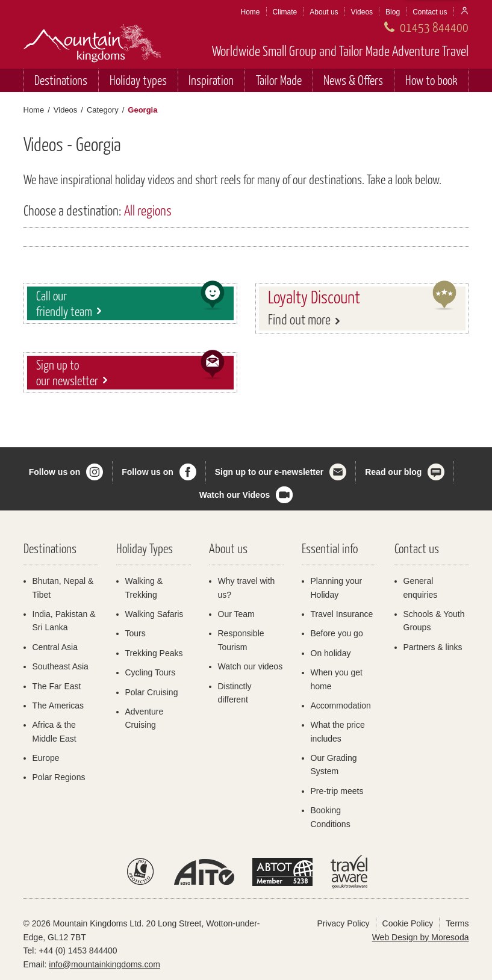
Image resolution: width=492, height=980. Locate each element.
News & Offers (353, 80)
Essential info (330, 548)
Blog (393, 12)
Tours (135, 633)
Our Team (236, 614)
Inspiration (211, 80)
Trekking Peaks (154, 653)
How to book (431, 80)
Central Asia (55, 647)
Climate (285, 12)
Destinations (61, 80)
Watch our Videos (235, 495)
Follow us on (55, 472)
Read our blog (393, 472)
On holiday (331, 653)
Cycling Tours (151, 672)
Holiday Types (145, 548)
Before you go (337, 633)
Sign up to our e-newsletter (269, 472)
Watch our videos (251, 666)
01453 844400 (434, 27)
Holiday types (138, 80)
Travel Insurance (342, 614)
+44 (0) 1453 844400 (78, 951)
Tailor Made (279, 80)
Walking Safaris (154, 614)
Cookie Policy (408, 923)
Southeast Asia (61, 666)
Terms (457, 923)
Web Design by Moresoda (421, 937)
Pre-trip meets (337, 791)
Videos (362, 12)
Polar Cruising (152, 692)
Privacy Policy (343, 923)
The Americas (58, 706)
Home (251, 12)
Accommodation (341, 706)
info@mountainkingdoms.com (104, 964)
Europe (46, 758)
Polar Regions (59, 777)
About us (324, 12)
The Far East (57, 686)
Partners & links (433, 647)
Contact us (430, 12)
